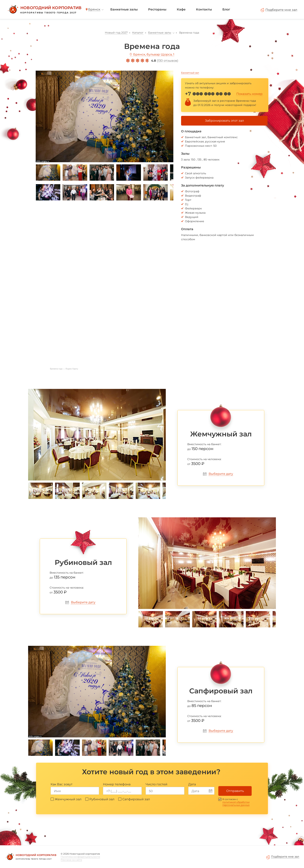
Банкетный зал (190, 73)
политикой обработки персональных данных (236, 804)
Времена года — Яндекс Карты (64, 369)
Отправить (235, 791)
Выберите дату (221, 474)
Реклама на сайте (71, 860)
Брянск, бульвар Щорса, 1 (154, 54)
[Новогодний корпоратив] (44, 10)
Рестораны (157, 9)
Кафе (181, 9)
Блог (226, 9)
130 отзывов (168, 61)
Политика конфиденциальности (80, 857)
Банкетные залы (124, 9)
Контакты (204, 9)
